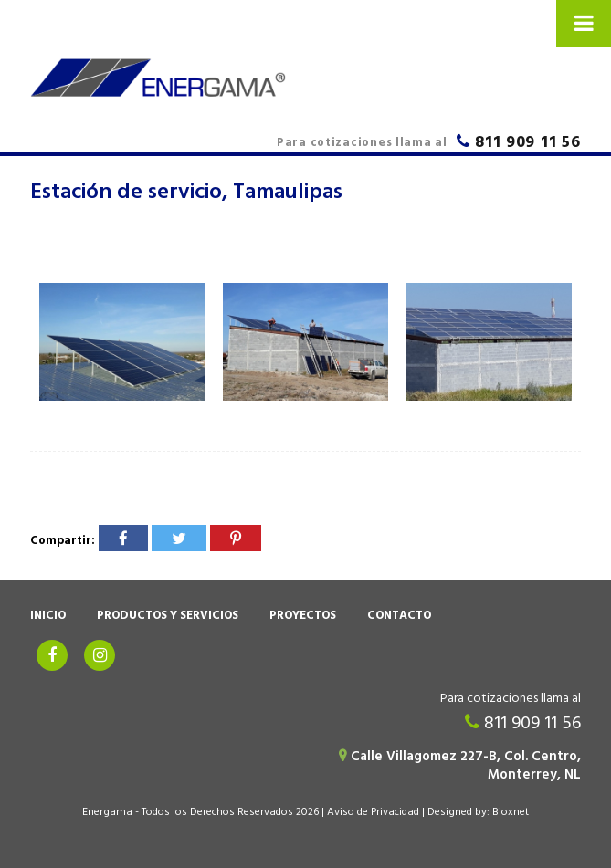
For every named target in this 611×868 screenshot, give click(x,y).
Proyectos (303, 617)
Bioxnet (511, 813)
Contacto (399, 617)
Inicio (48, 617)
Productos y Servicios (168, 617)
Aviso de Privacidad (373, 813)
